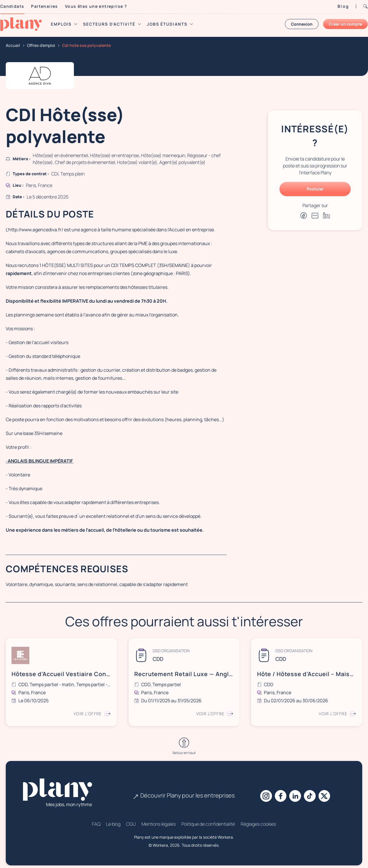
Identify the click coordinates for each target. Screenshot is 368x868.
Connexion (295, 24)
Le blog (113, 821)
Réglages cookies (258, 821)
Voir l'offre (91, 712)
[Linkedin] (295, 793)
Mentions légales (159, 821)
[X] (327, 793)
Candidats (19, 6)
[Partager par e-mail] (315, 215)
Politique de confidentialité (208, 821)
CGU (131, 821)
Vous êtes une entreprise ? (103, 6)
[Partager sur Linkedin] (327, 215)
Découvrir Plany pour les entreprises (184, 792)
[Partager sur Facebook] (304, 215)
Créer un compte (339, 24)
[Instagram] (263, 793)
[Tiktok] (311, 793)
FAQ (96, 821)
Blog (337, 6)
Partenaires (51, 6)
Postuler (315, 189)
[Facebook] (279, 793)
